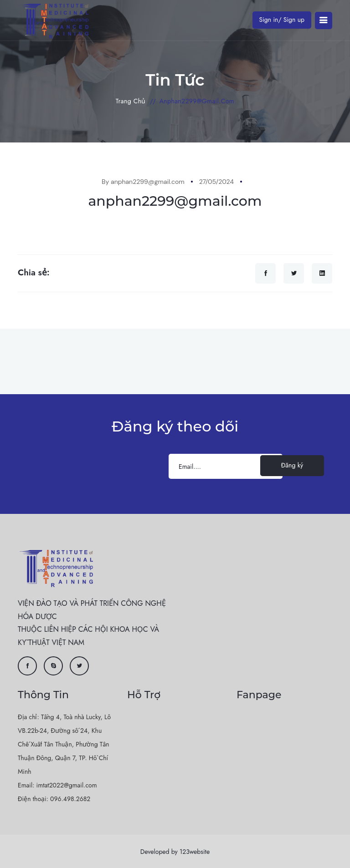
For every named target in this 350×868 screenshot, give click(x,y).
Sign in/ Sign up (282, 20)
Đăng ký (292, 465)
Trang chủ (131, 101)
